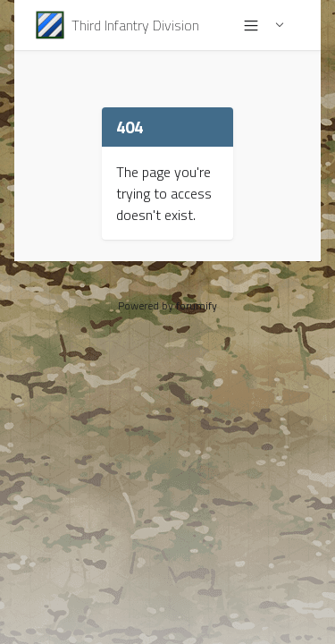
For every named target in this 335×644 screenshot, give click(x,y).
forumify (197, 305)
